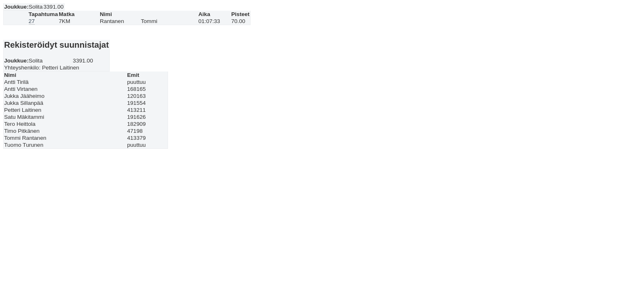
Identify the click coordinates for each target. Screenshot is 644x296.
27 (32, 21)
